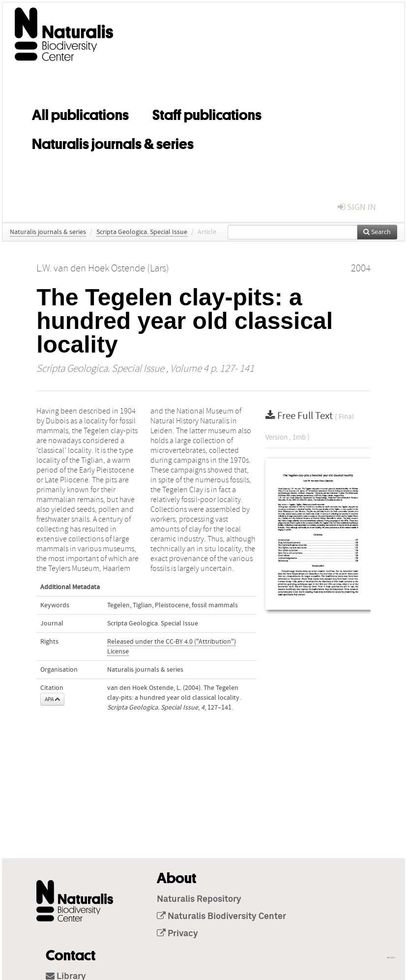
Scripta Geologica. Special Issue (142, 232)
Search (377, 232)
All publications (80, 113)
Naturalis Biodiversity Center (221, 917)
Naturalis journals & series (113, 142)
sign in (357, 207)
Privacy (177, 934)
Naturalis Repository (199, 899)
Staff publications (207, 113)
